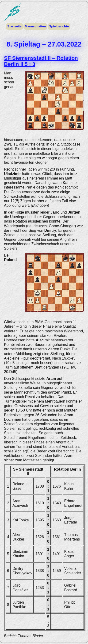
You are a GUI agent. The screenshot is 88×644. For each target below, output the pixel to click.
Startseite (14, 26)
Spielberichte (59, 26)
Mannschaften (35, 26)
